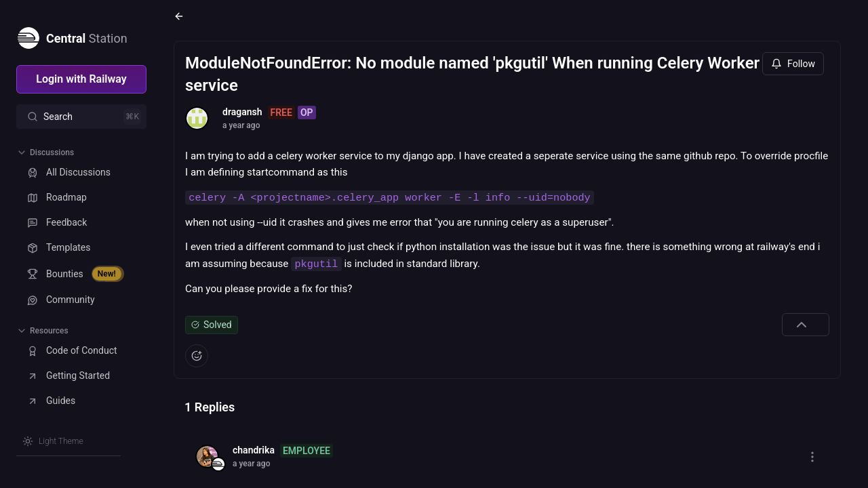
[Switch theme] (53, 441)
